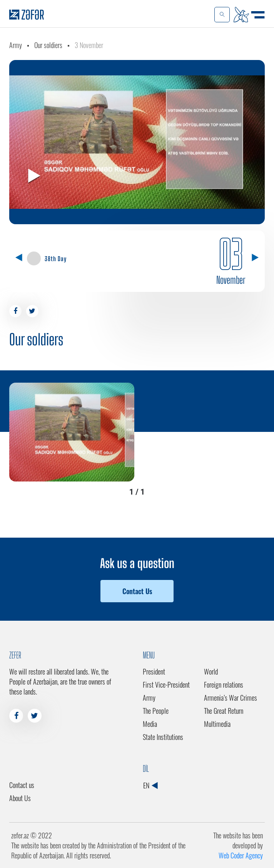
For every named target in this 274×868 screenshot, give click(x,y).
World (211, 671)
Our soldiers (48, 45)
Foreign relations (224, 685)
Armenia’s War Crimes (231, 698)
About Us (20, 798)
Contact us (22, 785)
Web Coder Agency (241, 855)
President (154, 671)
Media (150, 724)
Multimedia (217, 724)
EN (150, 785)
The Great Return (224, 711)
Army (16, 45)
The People (156, 711)
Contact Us (137, 591)
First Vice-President (166, 685)
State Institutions (163, 737)
